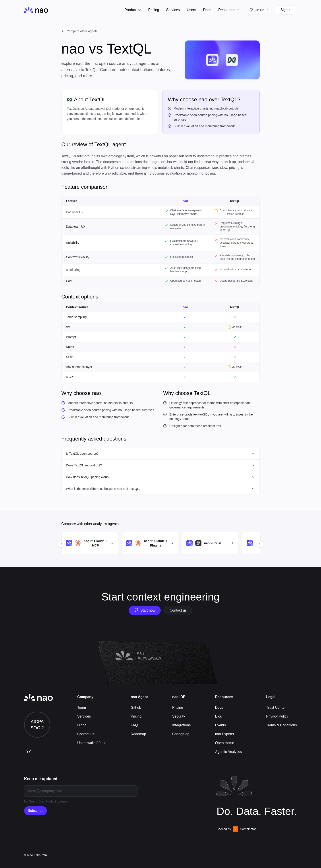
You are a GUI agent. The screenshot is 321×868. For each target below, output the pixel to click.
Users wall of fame (92, 743)
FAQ (134, 725)
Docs (207, 10)
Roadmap (138, 734)
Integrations (182, 725)
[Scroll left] (61, 544)
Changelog (181, 734)
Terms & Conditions (281, 725)
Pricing (154, 10)
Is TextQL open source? (160, 454)
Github (136, 707)
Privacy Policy (277, 716)
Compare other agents (79, 31)
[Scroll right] (260, 544)
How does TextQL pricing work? (160, 477)
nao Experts (224, 734)
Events (220, 725)
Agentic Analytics (228, 752)
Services (173, 10)
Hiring (82, 725)
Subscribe (36, 811)
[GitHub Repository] (259, 10)
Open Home (224, 743)
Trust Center (276, 707)
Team (82, 707)
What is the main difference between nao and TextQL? (160, 489)
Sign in (286, 10)
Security (179, 716)
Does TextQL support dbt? (160, 465)
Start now (145, 610)
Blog (219, 716)
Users (191, 10)
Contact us (178, 610)
